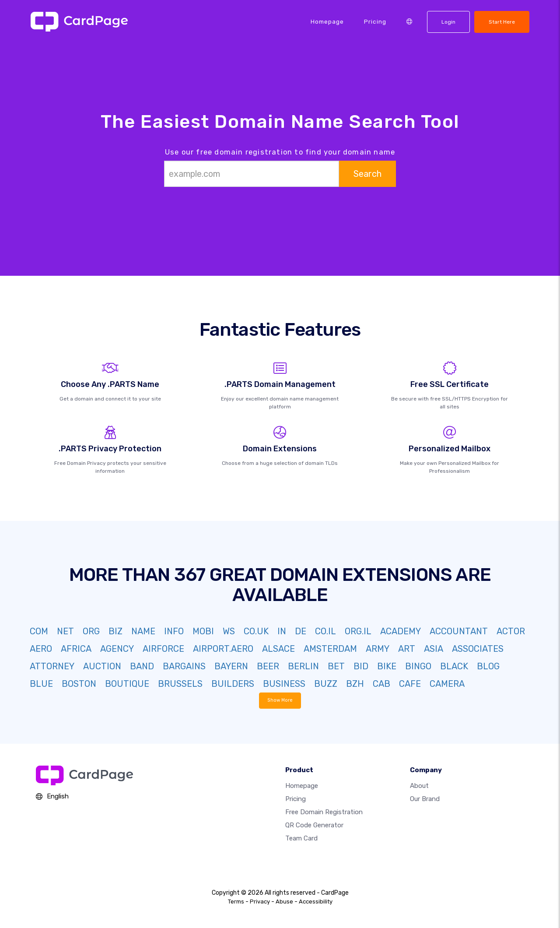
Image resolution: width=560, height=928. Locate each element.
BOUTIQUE (127, 684)
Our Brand (425, 799)
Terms (236, 902)
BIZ (115, 631)
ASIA (434, 649)
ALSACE (278, 649)
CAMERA (447, 684)
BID (361, 666)
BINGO (418, 666)
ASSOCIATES (478, 649)
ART (407, 649)
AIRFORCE (163, 649)
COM (39, 631)
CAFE (410, 684)
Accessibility (316, 902)
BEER (268, 666)
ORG (91, 631)
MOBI (203, 631)
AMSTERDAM (330, 649)
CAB (381, 684)
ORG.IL (358, 631)
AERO (41, 649)
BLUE (41, 684)
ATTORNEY (52, 666)
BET (336, 666)
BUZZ (326, 684)
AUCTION (102, 666)
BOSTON (79, 684)
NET (65, 631)
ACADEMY (401, 631)
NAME (143, 631)
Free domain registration (324, 812)
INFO (174, 631)
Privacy (260, 902)
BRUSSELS (180, 684)
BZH (355, 684)
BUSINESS (284, 684)
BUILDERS (233, 684)
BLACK (454, 666)
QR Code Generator (314, 825)
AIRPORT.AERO (223, 649)
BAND (142, 666)
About (419, 786)
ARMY (378, 649)
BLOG (488, 666)
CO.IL (325, 631)
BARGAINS (184, 666)
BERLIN (303, 666)
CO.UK (256, 631)
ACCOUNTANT (459, 631)
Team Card (301, 838)
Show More (280, 700)
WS (229, 631)
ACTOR (511, 631)
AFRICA (76, 649)
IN (282, 631)
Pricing (375, 21)
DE (301, 631)
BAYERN (231, 666)
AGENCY (117, 649)
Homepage (327, 21)
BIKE (387, 666)
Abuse (284, 902)
